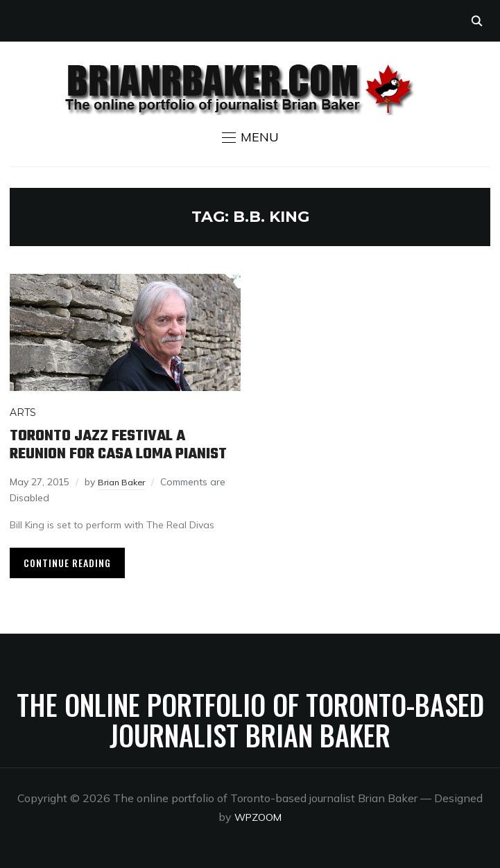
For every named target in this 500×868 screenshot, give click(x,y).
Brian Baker (124, 482)
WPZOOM (258, 817)
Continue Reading (67, 563)
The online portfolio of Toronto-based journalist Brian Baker (250, 720)
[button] (250, 137)
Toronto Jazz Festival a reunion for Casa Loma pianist (118, 445)
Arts (23, 413)
